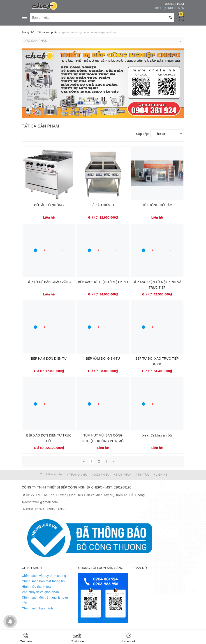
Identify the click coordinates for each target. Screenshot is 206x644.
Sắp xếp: (143, 134)
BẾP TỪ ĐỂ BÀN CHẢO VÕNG (49, 282)
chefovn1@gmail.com (42, 502)
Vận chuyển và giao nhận (40, 592)
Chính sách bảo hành (37, 608)
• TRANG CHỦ (77, 475)
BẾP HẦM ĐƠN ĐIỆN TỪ (49, 359)
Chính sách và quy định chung (44, 576)
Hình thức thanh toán (37, 587)
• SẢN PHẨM (122, 475)
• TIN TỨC (143, 475)
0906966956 (56, 509)
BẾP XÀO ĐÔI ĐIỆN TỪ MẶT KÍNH (103, 282)
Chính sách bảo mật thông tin (43, 581)
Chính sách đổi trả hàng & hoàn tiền (45, 600)
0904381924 (175, 4)
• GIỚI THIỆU (101, 475)
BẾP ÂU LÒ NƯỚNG (49, 205)
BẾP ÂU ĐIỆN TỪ (103, 205)
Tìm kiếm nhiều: (51, 474)
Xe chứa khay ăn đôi (157, 435)
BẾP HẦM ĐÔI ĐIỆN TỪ (103, 359)
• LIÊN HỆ (161, 475)
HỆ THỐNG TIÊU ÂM (157, 205)
